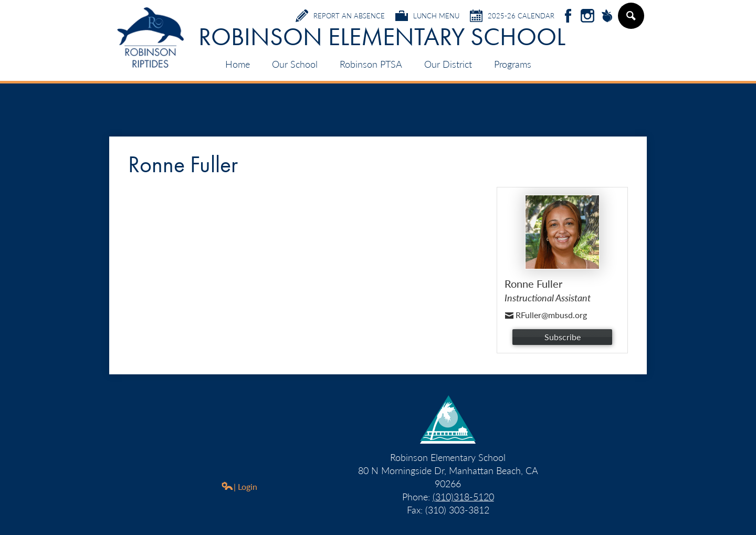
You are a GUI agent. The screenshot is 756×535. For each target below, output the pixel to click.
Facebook (568, 17)
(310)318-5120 (463, 496)
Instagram (587, 17)
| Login (239, 486)
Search (631, 20)
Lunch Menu (427, 16)
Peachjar (607, 17)
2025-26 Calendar (512, 16)
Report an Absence (340, 16)
